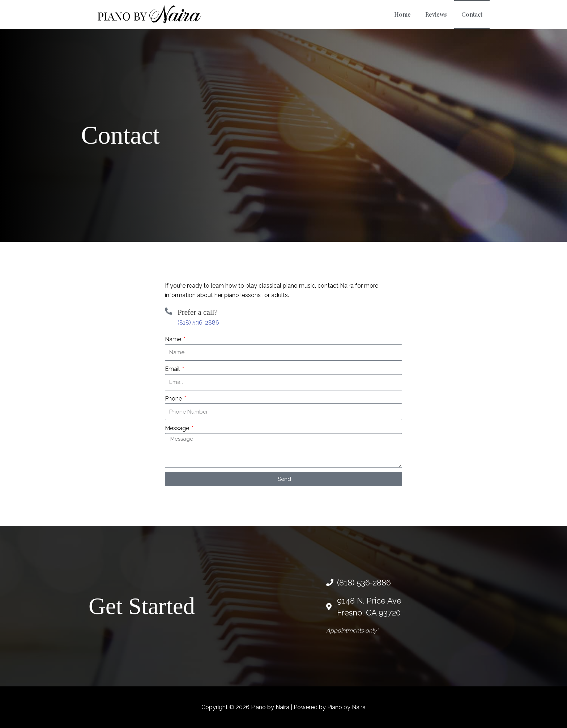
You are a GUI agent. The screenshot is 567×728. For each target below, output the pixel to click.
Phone (174, 399)
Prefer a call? (198, 312)
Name (174, 339)
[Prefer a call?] (169, 311)
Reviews (436, 14)
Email (173, 369)
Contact (472, 14)
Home (402, 14)
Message (178, 428)
